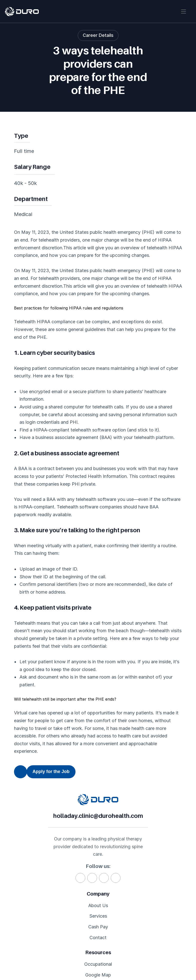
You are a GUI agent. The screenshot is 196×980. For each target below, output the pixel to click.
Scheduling (91, 933)
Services (23, 922)
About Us (24, 911)
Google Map (92, 922)
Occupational (93, 911)
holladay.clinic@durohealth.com (129, 802)
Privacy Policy (139, 959)
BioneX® (156, 911)
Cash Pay (24, 933)
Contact (22, 944)
